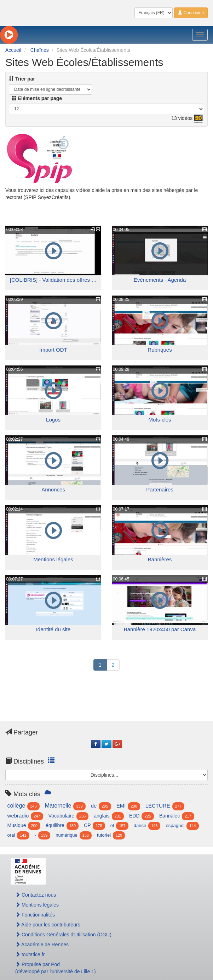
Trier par (22, 79)
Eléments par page (37, 98)
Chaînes (40, 50)
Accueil (13, 50)
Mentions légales (37, 905)
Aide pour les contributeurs (48, 925)
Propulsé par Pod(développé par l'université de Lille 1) (56, 968)
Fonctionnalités (35, 915)
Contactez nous (36, 895)
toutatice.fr (30, 954)
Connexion (191, 13)
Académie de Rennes (42, 945)
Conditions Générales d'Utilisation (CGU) (63, 935)
